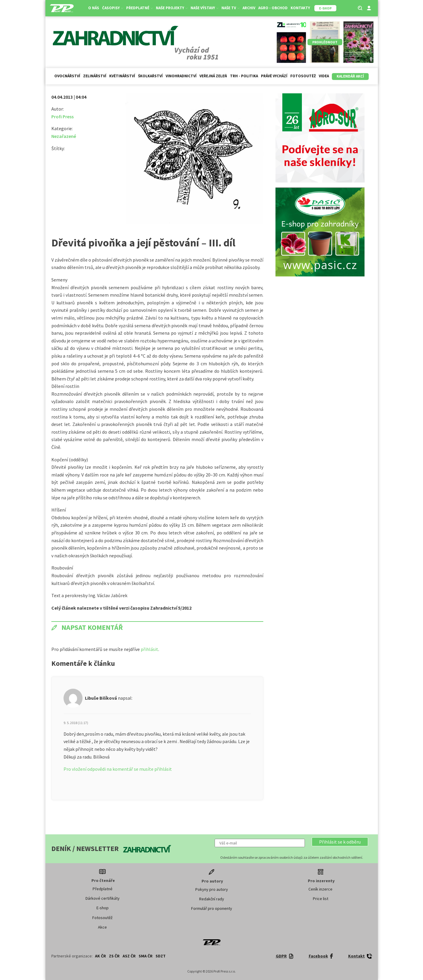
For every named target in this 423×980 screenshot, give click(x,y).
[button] (340, 842)
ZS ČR (114, 956)
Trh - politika (244, 76)
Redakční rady (212, 899)
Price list (321, 899)
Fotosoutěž (303, 76)
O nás (94, 8)
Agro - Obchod (273, 8)
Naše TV (230, 8)
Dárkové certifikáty (103, 898)
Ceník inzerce (320, 889)
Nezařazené (64, 136)
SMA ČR (146, 956)
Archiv (249, 8)
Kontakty (300, 8)
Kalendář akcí (350, 76)
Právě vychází (274, 76)
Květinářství (122, 76)
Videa (324, 76)
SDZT (161, 956)
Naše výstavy (205, 8)
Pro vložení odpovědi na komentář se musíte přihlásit (118, 769)
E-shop (103, 908)
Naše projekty (172, 8)
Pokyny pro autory (212, 889)
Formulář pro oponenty (212, 908)
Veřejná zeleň (213, 76)
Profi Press (62, 117)
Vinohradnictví (181, 76)
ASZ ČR (129, 956)
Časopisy (113, 8)
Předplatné (140, 8)
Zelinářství (95, 76)
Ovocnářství (67, 76)
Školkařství (150, 76)
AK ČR (100, 956)
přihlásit (149, 649)
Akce (102, 927)
